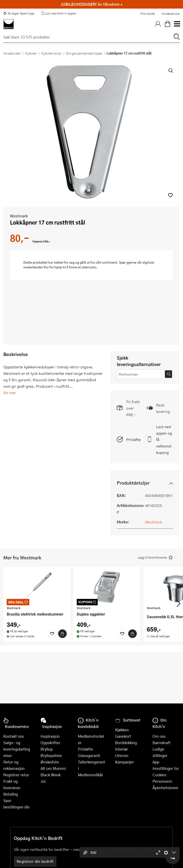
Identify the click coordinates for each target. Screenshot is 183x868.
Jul (43, 781)
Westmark (19, 216)
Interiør (122, 749)
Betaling (11, 794)
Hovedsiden (12, 53)
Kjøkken (31, 53)
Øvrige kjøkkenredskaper (84, 53)
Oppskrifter (50, 743)
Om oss (159, 736)
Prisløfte (134, 439)
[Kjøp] (62, 634)
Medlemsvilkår (91, 775)
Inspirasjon (50, 736)
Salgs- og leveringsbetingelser (17, 749)
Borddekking (126, 743)
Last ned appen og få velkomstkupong (164, 439)
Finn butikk (148, 14)
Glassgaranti (89, 755)
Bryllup (47, 749)
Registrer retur (16, 775)
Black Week (51, 775)
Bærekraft (162, 743)
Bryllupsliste (51, 755)
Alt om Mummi (53, 768)
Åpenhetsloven (165, 788)
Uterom (122, 755)
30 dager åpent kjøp (19, 13)
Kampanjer (125, 762)
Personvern (162, 781)
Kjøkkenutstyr (51, 53)
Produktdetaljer (133, 483)
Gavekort (123, 736)
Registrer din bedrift (35, 861)
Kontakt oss (14, 736)
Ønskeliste (50, 762)
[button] (170, 195)
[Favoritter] (52, 634)
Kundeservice (171, 14)
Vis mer (10, 393)
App (156, 762)
